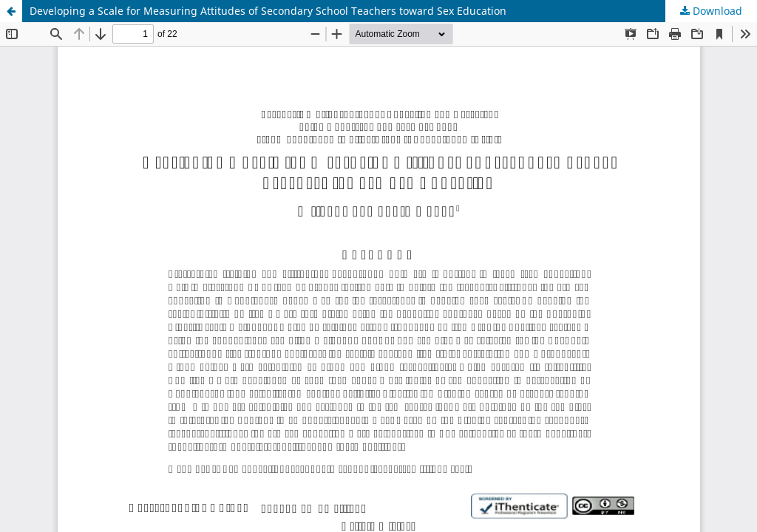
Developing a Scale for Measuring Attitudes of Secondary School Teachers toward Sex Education (268, 11)
